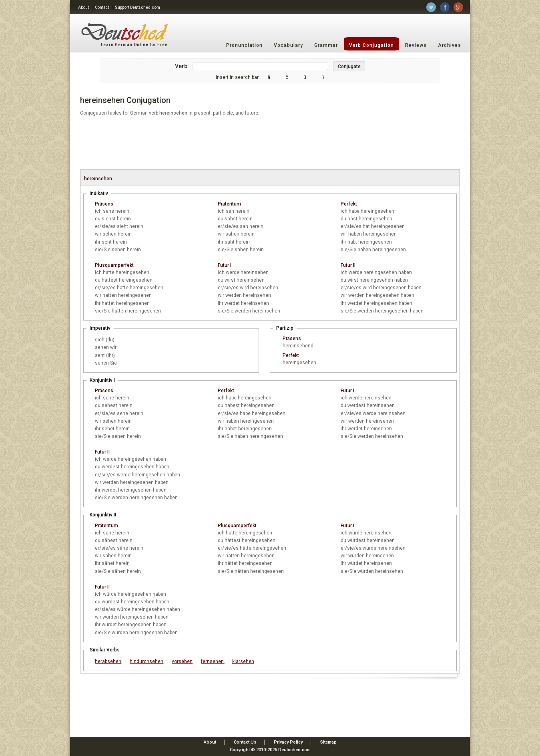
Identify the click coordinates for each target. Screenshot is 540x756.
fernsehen (212, 661)
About (83, 7)
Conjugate (349, 67)
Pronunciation (244, 45)
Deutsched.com (294, 750)
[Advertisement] (270, 143)
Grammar (326, 45)
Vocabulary (288, 45)
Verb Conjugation (371, 45)
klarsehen (243, 661)
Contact (102, 7)
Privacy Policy (288, 742)
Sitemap (328, 742)
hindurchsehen (147, 661)
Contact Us (245, 742)
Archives (450, 45)
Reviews (416, 45)
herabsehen (108, 661)
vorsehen (182, 661)
